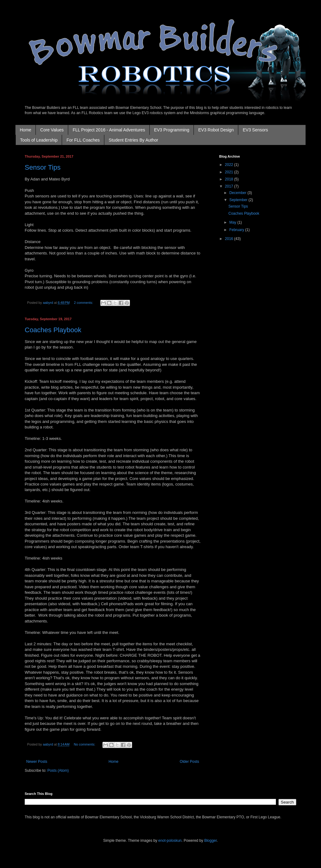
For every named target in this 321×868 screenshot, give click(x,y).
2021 (230, 172)
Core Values (52, 130)
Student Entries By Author (133, 140)
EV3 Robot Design (216, 130)
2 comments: (84, 303)
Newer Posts (37, 762)
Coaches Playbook (53, 330)
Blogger (211, 841)
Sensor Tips (43, 167)
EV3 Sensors (255, 130)
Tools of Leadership (39, 140)
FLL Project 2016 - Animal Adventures (109, 130)
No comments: (85, 744)
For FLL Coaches (83, 140)
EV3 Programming (172, 130)
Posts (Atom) (58, 771)
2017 (230, 186)
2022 (230, 165)
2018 (230, 179)
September (239, 200)
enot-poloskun (170, 841)
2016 (230, 239)
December (238, 193)
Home (25, 130)
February (237, 230)
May (233, 222)
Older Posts (189, 762)
